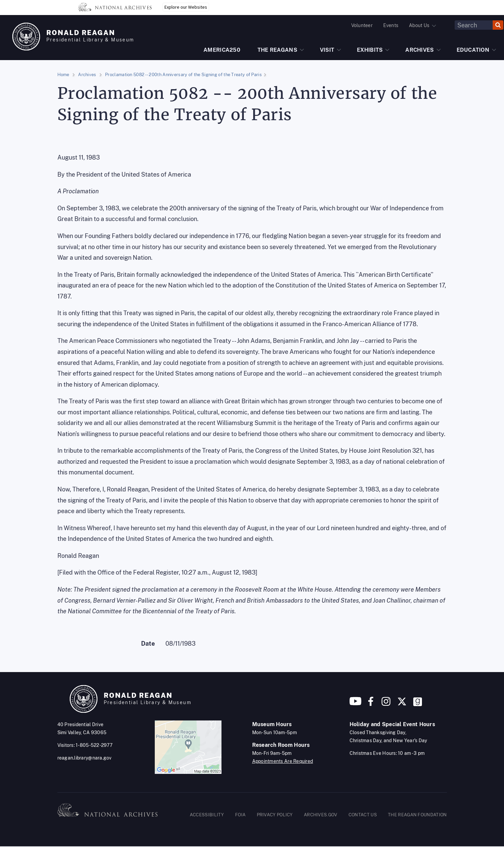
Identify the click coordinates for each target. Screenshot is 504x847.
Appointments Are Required (283, 761)
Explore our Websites (186, 7)
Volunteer (362, 25)
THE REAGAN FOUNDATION (417, 815)
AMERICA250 (222, 50)
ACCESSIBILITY (207, 815)
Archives (87, 75)
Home (63, 75)
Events (391, 25)
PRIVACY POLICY (275, 815)
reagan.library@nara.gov (85, 758)
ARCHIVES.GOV (321, 815)
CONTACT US (363, 815)
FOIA (240, 815)
